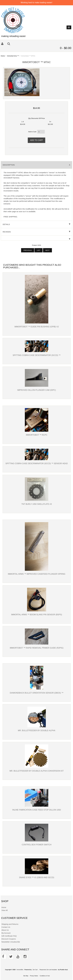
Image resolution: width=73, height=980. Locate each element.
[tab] (36, 238)
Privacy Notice (34, 976)
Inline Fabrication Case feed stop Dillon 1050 (37, 810)
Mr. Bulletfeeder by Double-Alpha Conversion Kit (37, 771)
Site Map (26, 976)
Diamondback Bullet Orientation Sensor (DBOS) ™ (37, 693)
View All (4, 910)
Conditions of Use (45, 976)
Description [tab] (36, 165)
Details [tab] (36, 224)
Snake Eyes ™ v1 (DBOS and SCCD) (37, 877)
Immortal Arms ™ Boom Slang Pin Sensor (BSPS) (37, 615)
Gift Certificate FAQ (9, 936)
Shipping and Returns (10, 924)
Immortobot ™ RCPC (37, 435)
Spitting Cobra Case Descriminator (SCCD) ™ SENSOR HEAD (37, 463)
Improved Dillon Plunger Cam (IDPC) (37, 390)
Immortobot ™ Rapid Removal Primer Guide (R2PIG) (37, 648)
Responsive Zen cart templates (48, 970)
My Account (6, 933)
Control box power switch (37, 845)
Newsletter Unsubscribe (11, 942)
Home (3, 56)
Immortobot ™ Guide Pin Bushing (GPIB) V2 (37, 327)
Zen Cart (35, 970)
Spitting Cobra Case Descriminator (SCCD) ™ (37, 355)
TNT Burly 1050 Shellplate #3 (37, 504)
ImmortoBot (20, 970)
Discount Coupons (9, 939)
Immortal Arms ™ (13, 56)
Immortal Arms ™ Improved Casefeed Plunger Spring (37, 574)
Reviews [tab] (36, 232)
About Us (5, 930)
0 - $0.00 (66, 48)
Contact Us (6, 927)
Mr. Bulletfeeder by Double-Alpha (37, 730)
